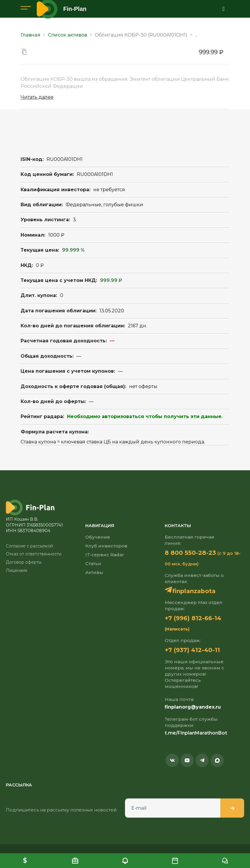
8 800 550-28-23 (190, 553)
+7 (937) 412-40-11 (192, 650)
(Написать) (177, 629)
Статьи (93, 563)
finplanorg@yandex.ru (193, 707)
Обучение (98, 537)
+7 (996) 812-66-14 (193, 618)
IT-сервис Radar (105, 555)
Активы (94, 572)
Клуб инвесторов (106, 546)
